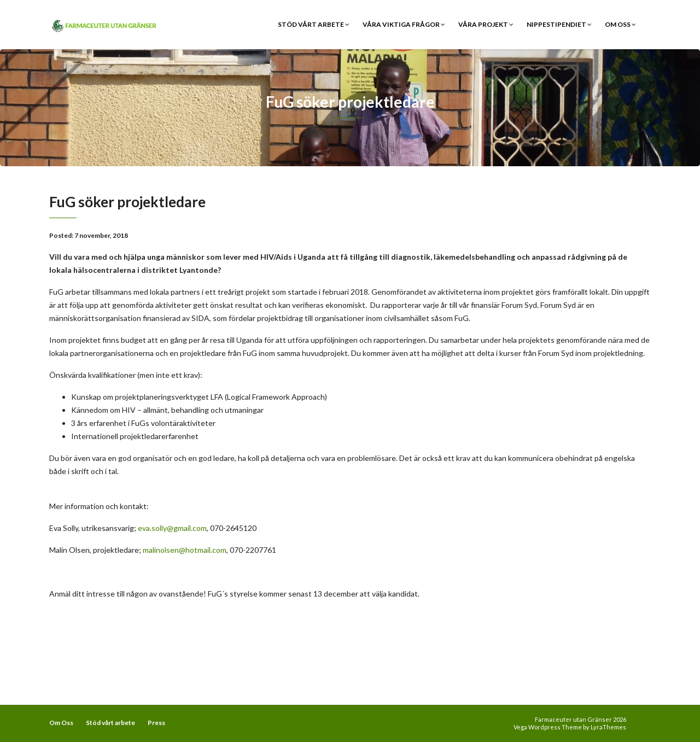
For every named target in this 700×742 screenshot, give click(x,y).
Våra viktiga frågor (404, 24)
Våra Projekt (486, 24)
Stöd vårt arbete (314, 24)
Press (156, 723)
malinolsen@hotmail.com (185, 550)
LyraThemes (608, 727)
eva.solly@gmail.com (172, 528)
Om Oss (620, 24)
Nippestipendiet (559, 24)
